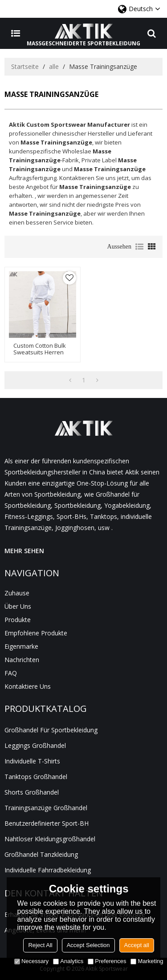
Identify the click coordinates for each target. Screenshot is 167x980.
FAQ (11, 673)
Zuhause (17, 593)
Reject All (40, 945)
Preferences (107, 961)
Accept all (137, 945)
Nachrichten (22, 660)
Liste (139, 247)
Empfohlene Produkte (36, 633)
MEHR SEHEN (24, 551)
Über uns (18, 606)
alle (54, 66)
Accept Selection (88, 945)
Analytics (68, 961)
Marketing (147, 961)
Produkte (18, 620)
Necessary (31, 961)
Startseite (25, 66)
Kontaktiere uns (28, 686)
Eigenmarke (21, 646)
